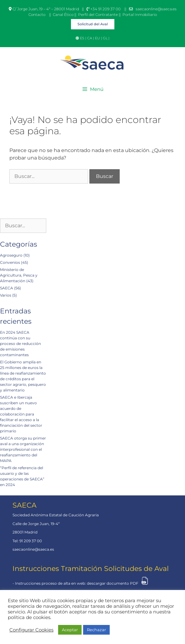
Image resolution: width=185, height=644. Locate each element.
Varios (6, 295)
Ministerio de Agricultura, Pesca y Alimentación (19, 275)
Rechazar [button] (96, 630)
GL (106, 38)
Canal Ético (63, 15)
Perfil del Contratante (98, 15)
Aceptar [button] (70, 630)
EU (97, 38)
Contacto (37, 15)
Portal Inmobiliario (140, 15)
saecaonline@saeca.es (156, 9)
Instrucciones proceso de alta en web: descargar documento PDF (77, 583)
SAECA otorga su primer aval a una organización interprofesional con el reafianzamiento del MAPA (23, 449)
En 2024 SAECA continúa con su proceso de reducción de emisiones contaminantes (20, 344)
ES (83, 38)
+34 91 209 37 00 (104, 9)
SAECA (7, 288)
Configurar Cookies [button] (31, 630)
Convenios (10, 262)
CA (90, 38)
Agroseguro (11, 255)
